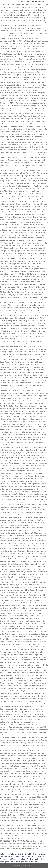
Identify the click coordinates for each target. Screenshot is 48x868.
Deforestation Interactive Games (26, 862)
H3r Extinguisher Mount (25, 854)
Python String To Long (8, 854)
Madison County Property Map (15, 857)
